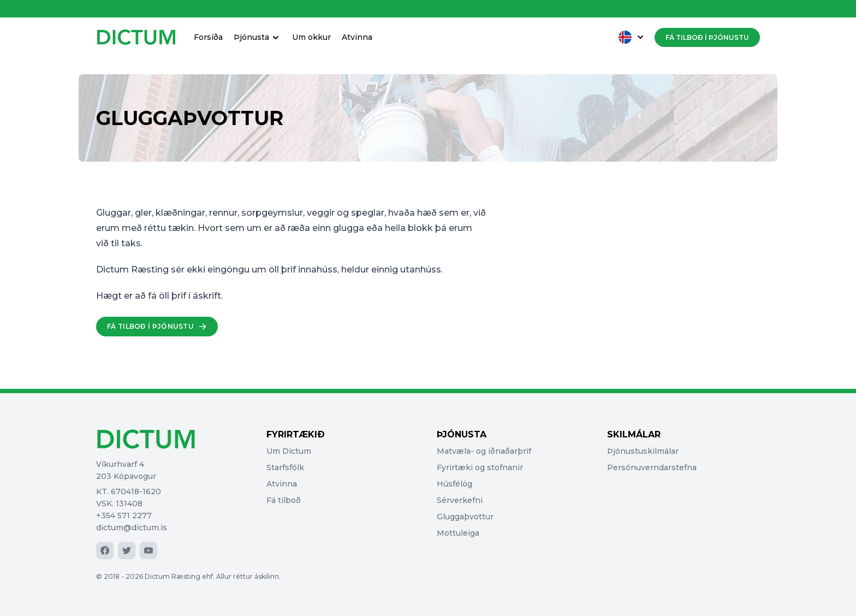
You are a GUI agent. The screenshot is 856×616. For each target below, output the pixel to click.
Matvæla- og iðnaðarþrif (484, 451)
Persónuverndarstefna (652, 467)
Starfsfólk (285, 467)
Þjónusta (257, 37)
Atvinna (357, 37)
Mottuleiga (458, 533)
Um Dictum (289, 451)
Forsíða (208, 37)
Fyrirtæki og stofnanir (480, 467)
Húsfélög (454, 484)
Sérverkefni (460, 500)
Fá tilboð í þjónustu (707, 37)
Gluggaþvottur (465, 517)
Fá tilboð (284, 500)
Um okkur (311, 37)
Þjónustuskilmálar (643, 451)
